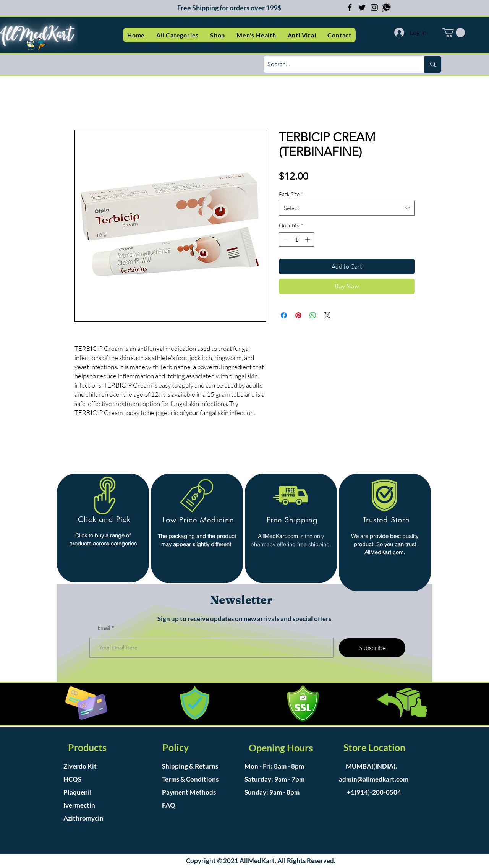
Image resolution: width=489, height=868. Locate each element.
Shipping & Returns (190, 766)
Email (104, 628)
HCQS (72, 779)
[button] (177, 35)
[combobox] (347, 208)
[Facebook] (350, 7)
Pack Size (291, 194)
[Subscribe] (372, 648)
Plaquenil (78, 792)
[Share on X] (327, 315)
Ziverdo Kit (80, 766)
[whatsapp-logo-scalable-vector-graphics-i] (386, 7)
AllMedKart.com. (385, 552)
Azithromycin (83, 818)
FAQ (169, 805)
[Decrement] (285, 239)
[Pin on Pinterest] (298, 315)
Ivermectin (79, 805)
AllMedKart (257, 861)
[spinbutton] (296, 239)
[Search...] (338, 64)
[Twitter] (362, 7)
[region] (103, 528)
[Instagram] (374, 7)
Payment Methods (189, 792)
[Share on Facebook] (284, 315)
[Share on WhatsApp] (313, 315)
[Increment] (308, 239)
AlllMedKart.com (278, 536)
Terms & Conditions (190, 779)
